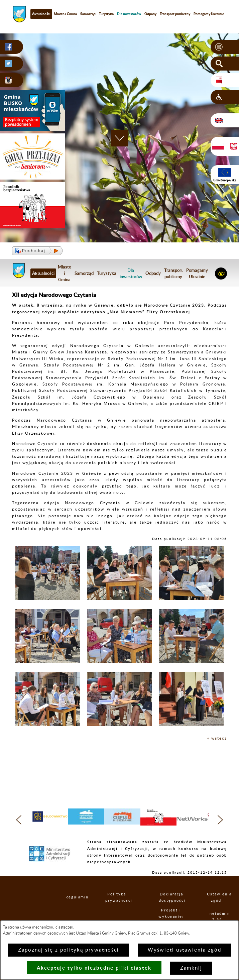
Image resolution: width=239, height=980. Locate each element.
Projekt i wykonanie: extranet (171, 917)
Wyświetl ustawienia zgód (185, 950)
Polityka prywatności (117, 897)
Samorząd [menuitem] (88, 14)
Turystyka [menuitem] (106, 14)
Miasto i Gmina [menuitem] (65, 14)
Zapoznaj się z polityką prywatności (69, 950)
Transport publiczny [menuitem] (175, 14)
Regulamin (71, 897)
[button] (225, 47)
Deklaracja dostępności (171, 897)
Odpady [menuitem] (150, 14)
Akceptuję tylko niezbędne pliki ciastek (94, 968)
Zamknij (191, 968)
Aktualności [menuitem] (41, 14)
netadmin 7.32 (217, 917)
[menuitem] (129, 14)
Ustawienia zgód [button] (216, 897)
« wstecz (217, 738)
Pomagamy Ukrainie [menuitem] (197, 273)
